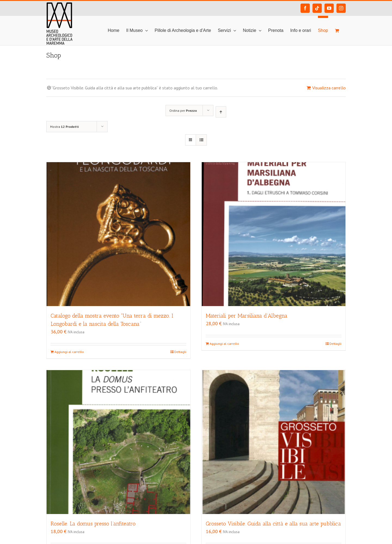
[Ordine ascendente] (221, 112)
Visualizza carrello (329, 88)
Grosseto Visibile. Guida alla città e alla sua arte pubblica (273, 524)
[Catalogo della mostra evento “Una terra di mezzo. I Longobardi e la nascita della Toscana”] (118, 234)
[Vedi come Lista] (201, 140)
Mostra (64, 127)
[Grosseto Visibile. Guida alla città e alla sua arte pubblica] (274, 442)
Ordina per (183, 111)
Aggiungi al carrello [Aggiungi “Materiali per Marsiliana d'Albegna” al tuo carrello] (224, 344)
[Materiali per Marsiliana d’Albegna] (274, 234)
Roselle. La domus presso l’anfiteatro (93, 524)
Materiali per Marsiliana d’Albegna (247, 316)
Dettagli (180, 352)
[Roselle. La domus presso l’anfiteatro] (118, 442)
